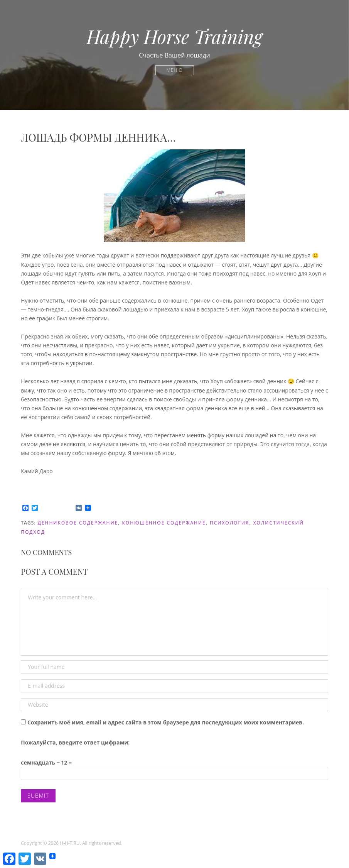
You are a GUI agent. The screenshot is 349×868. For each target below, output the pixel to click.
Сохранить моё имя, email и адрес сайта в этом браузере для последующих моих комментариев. (166, 722)
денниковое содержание (78, 523)
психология (229, 523)
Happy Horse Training (175, 36)
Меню (175, 70)
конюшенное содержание (164, 523)
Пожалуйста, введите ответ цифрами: (75, 742)
